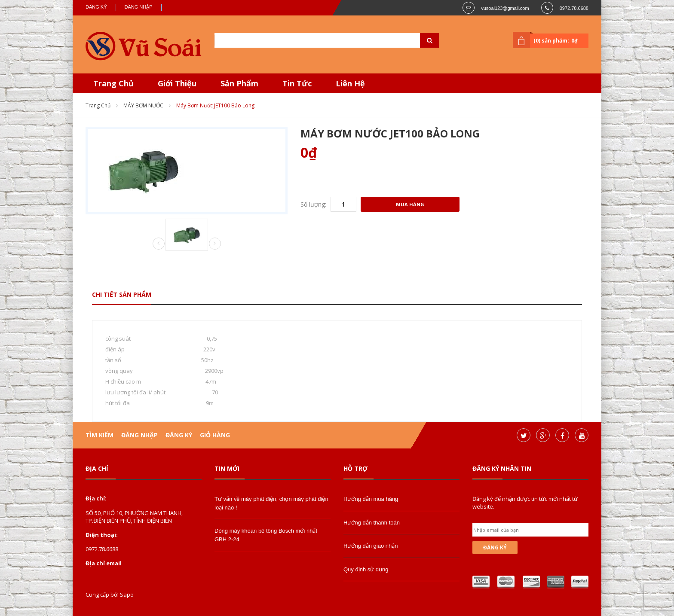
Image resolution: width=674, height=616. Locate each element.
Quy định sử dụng (366, 569)
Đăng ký (96, 7)
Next (215, 244)
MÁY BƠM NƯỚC (143, 105)
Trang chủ (98, 105)
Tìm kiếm (100, 435)
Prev (159, 244)
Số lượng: (313, 204)
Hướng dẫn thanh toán (372, 523)
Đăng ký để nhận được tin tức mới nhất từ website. (525, 503)
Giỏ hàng (215, 435)
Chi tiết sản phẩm (122, 294)
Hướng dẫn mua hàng (371, 499)
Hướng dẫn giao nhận (371, 546)
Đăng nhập (139, 7)
